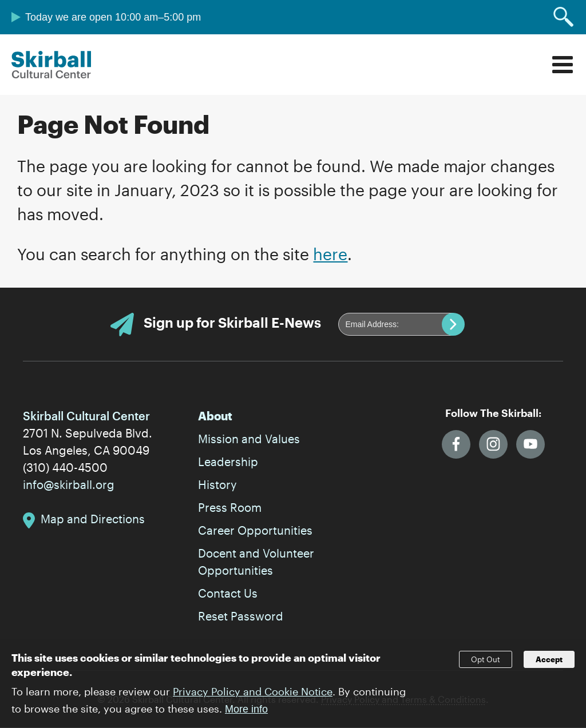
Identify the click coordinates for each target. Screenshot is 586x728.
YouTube (530, 444)
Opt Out (486, 663)
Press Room (230, 507)
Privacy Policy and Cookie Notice (253, 695)
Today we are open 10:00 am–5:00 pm (113, 17)
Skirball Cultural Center (52, 65)
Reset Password (241, 616)
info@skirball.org (69, 484)
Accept (549, 663)
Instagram (493, 444)
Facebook (456, 444)
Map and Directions (93, 519)
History (217, 484)
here (330, 254)
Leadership (228, 462)
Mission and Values (249, 439)
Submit (453, 324)
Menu (563, 65)
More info (246, 713)
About (215, 416)
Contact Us (228, 593)
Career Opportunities (255, 530)
